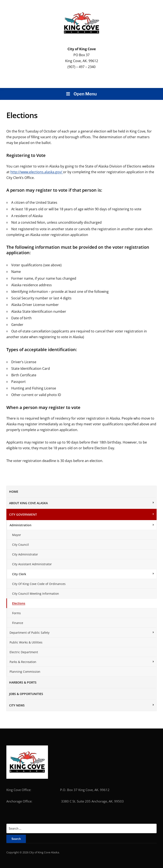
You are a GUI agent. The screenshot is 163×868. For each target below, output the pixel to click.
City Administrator (25, 554)
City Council (20, 545)
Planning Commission (25, 672)
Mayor (17, 535)
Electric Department (24, 652)
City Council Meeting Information (36, 594)
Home (14, 492)
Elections (19, 603)
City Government (23, 514)
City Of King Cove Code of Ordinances (39, 584)
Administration (20, 525)
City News (17, 705)
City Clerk (19, 574)
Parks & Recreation (23, 662)
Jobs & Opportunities (26, 694)
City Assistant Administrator (32, 564)
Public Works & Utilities (26, 642)
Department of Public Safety (30, 633)
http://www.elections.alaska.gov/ (37, 172)
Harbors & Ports (23, 682)
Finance (18, 623)
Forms (16, 613)
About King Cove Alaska (28, 503)
